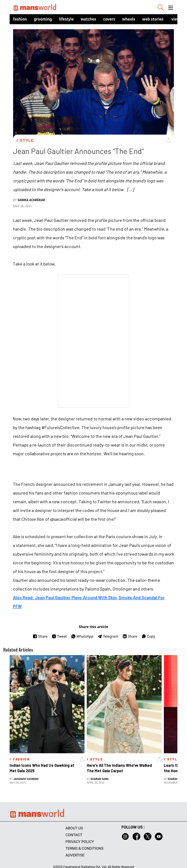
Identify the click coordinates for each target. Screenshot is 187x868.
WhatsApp (82, 636)
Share (40, 636)
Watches (89, 19)
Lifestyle (66, 19)
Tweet (59, 636)
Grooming (43, 19)
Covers (109, 19)
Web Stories (153, 19)
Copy (148, 636)
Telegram (108, 636)
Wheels (129, 19)
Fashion (20, 19)
